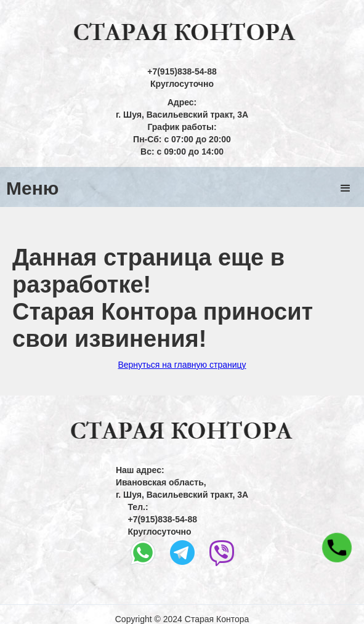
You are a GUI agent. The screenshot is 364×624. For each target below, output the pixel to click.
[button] (346, 188)
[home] (182, 33)
